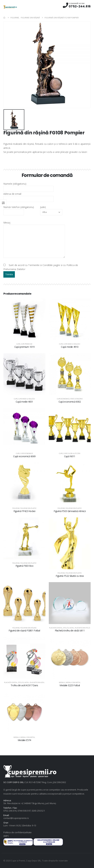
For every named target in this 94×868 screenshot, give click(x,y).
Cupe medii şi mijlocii (72, 344)
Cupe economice (63, 399)
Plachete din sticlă (82, 628)
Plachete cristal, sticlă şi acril (62, 628)
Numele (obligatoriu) (28, 186)
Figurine (16, 508)
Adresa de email (28, 196)
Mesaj (34, 232)
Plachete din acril (37, 682)
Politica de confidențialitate (17, 832)
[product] (24, 319)
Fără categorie (76, 399)
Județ (51, 210)
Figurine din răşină (28, 628)
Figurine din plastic (28, 508)
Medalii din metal (73, 682)
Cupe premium (26, 344)
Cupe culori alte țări (72, 453)
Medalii (62, 682)
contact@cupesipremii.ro (16, 818)
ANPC (6, 836)
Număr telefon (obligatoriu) (19, 210)
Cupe (18, 344)
